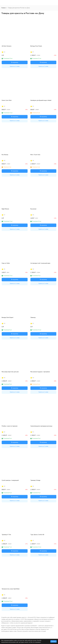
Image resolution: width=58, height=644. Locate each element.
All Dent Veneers (7, 46)
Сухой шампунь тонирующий (10, 480)
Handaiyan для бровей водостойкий (41, 100)
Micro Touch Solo (35, 155)
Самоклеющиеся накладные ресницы (41, 426)
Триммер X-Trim (6, 535)
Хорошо (53, 641)
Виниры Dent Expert (7, 317)
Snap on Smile (6, 263)
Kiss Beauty (5, 155)
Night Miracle (5, 209)
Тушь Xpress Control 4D (37, 535)
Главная (3, 8)
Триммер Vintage (35, 480)
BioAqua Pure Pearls (36, 46)
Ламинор (33, 317)
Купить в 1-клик (15, 66)
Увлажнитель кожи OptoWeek (11, 589)
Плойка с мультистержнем (10, 426)
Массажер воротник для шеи (10, 372)
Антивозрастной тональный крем (40, 263)
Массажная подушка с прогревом (40, 372)
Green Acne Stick (7, 100)
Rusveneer (33, 209)
